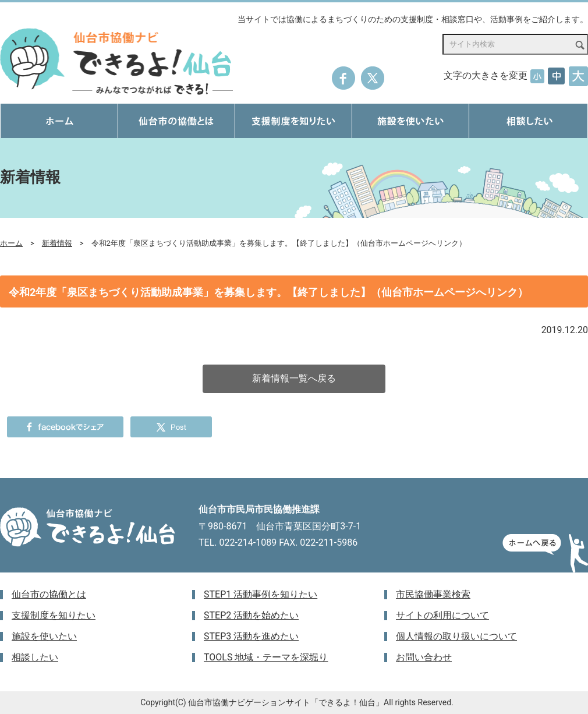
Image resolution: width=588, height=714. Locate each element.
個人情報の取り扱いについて (456, 636)
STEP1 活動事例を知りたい (261, 594)
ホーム (11, 243)
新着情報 (57, 243)
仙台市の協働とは (49, 594)
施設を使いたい (44, 636)
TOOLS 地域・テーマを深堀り (266, 657)
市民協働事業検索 (433, 594)
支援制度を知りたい (54, 615)
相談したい (35, 657)
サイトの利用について (442, 615)
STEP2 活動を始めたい (251, 615)
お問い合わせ (424, 657)
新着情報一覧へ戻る (294, 378)
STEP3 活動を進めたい (251, 636)
